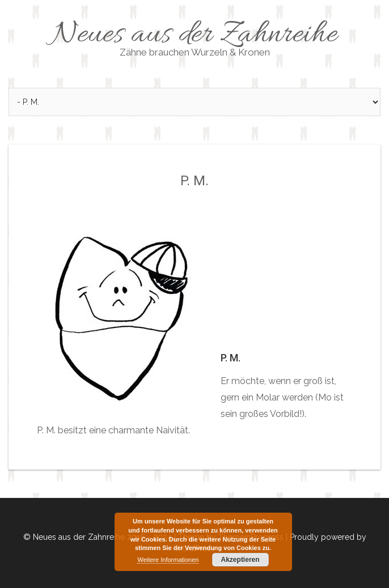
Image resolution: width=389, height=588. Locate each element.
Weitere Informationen (168, 560)
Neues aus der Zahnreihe (195, 37)
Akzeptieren (240, 560)
